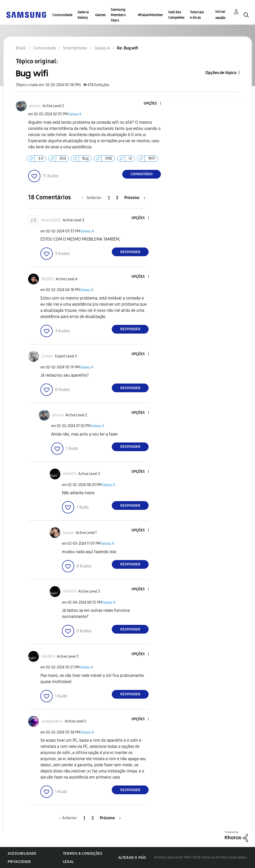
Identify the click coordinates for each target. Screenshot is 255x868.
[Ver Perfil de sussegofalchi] (52, 721)
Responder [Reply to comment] (130, 252)
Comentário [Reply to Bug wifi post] (142, 174)
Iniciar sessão (220, 15)
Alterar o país (132, 858)
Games (100, 15)
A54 (63, 158)
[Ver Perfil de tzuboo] (68, 533)
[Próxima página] (135, 198)
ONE (109, 158)
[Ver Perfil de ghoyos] (35, 106)
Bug (86, 158)
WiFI (152, 158)
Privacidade (19, 862)
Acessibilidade (22, 854)
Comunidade (62, 15)
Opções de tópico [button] (221, 73)
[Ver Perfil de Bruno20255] (51, 220)
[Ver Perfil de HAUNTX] (70, 474)
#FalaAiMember (151, 15)
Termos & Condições (83, 854)
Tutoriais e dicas (197, 15)
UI (130, 158)
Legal (68, 862)
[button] (152, 104)
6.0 (41, 158)
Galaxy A (75, 114)
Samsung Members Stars (118, 15)
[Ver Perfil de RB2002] (48, 279)
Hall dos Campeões (176, 15)
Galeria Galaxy (83, 15)
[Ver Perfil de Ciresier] (47, 356)
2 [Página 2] (117, 198)
